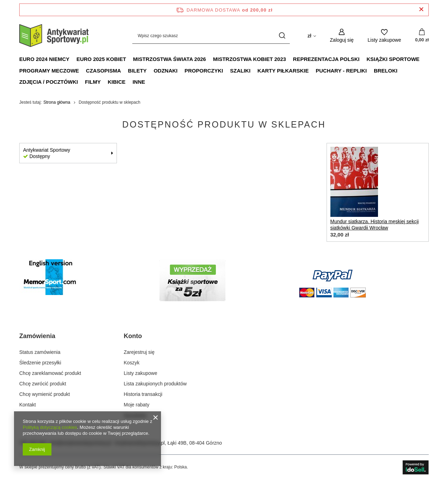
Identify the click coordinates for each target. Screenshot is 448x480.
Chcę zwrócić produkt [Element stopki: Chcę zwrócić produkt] (43, 384)
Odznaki (166, 71)
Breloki (386, 71)
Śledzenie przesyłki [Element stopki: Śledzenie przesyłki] (40, 363)
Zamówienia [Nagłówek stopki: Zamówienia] (37, 336)
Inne (139, 82)
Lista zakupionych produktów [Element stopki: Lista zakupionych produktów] (155, 384)
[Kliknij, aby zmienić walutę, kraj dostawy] (311, 35)
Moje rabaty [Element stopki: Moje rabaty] (137, 405)
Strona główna (57, 102)
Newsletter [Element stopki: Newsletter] (135, 416)
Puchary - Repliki (341, 71)
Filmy (93, 82)
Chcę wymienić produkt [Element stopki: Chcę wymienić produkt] (45, 394)
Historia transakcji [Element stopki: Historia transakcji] (143, 394)
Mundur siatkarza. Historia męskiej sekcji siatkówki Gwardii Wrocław (375, 225)
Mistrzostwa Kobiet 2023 (249, 59)
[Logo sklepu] (54, 36)
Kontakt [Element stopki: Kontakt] (27, 405)
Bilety (137, 71)
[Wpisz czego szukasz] (211, 36)
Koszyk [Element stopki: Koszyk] (132, 363)
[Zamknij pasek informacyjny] (421, 10)
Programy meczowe (49, 71)
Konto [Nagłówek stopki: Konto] (133, 336)
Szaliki (240, 71)
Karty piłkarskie (283, 71)
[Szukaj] (282, 36)
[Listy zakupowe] (384, 36)
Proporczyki (204, 71)
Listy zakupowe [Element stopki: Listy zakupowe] (141, 373)
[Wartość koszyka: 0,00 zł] (422, 36)
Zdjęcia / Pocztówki (49, 82)
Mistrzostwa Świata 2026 (169, 59)
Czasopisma (104, 71)
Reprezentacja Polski (326, 59)
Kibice (117, 82)
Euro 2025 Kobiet (101, 59)
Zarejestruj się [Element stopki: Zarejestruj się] (139, 352)
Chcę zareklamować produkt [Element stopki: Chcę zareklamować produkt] (50, 373)
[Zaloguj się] (342, 36)
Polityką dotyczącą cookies (50, 427)
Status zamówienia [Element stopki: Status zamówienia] (40, 352)
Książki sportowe (393, 59)
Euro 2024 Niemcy (44, 59)
